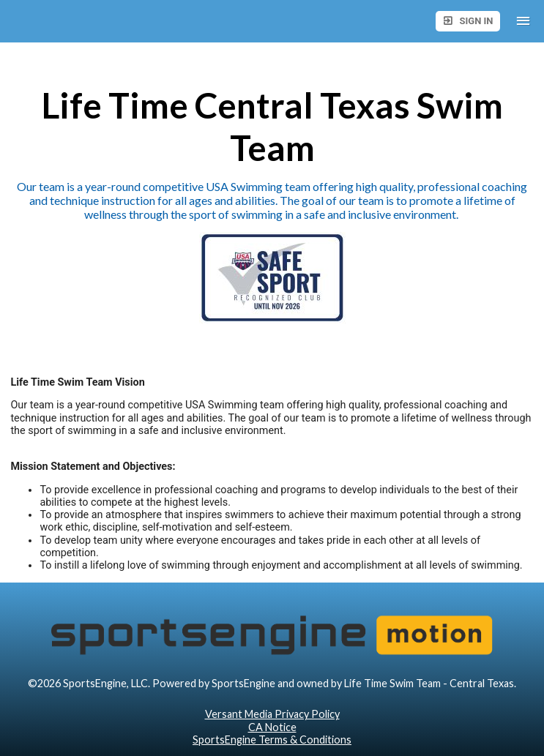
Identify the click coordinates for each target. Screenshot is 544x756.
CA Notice (272, 727)
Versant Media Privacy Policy (272, 714)
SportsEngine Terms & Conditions (272, 740)
